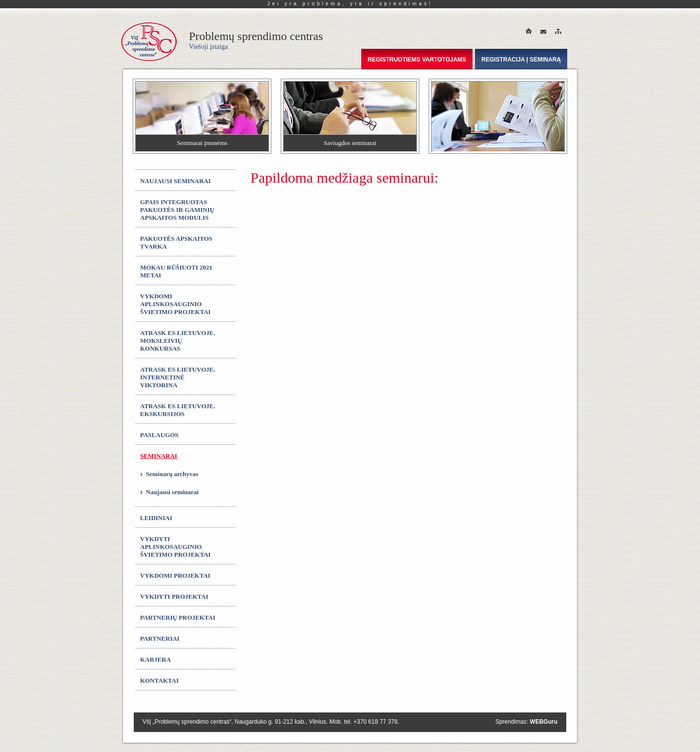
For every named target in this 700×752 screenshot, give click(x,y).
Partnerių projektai (178, 617)
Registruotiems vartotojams (417, 60)
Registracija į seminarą (521, 60)
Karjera (155, 659)
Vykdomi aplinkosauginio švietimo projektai (175, 304)
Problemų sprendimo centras (256, 40)
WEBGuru (544, 722)
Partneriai (160, 638)
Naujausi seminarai (175, 181)
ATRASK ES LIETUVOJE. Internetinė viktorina (178, 377)
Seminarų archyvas (172, 474)
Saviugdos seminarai (350, 143)
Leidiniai (156, 518)
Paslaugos (159, 435)
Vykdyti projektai (174, 596)
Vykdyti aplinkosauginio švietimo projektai (175, 547)
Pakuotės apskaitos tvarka (176, 242)
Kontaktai (159, 680)
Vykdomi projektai (175, 575)
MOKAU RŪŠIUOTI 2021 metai (176, 271)
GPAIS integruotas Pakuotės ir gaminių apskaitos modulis (177, 210)
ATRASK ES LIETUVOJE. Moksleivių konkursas (178, 341)
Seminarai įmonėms (202, 143)
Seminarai (159, 456)
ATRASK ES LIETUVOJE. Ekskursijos (178, 410)
